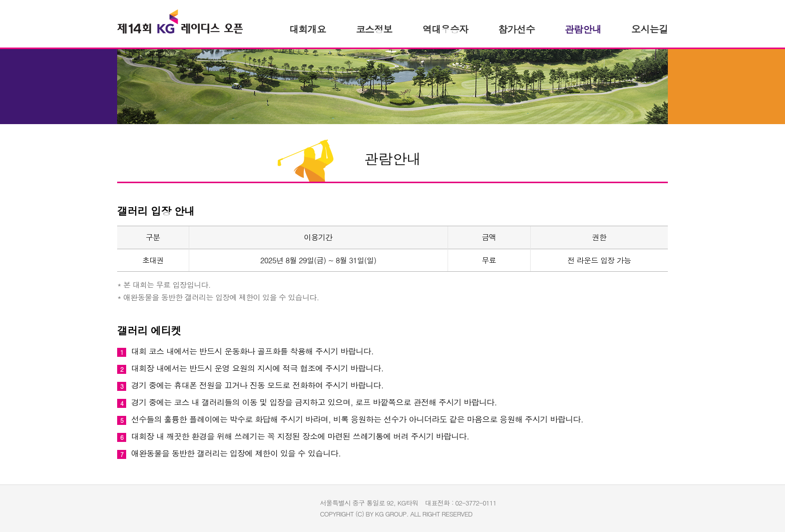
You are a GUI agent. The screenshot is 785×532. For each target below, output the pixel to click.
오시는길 (650, 29)
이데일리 (293, 505)
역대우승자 (445, 29)
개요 (308, 29)
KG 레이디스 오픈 (180, 22)
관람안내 (583, 29)
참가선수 (516, 29)
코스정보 (374, 29)
